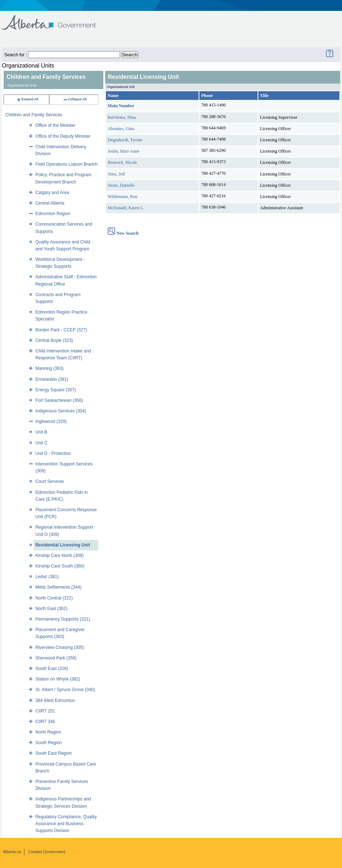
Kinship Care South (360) (60, 566)
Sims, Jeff (116, 174)
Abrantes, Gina (121, 129)
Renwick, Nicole (122, 162)
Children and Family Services (34, 115)
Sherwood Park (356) (56, 658)
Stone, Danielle (121, 185)
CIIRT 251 (45, 711)
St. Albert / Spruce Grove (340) (65, 690)
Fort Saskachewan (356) (59, 400)
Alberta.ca (12, 852)
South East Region (53, 753)
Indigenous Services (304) (61, 411)
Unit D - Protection (53, 453)
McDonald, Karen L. (126, 208)
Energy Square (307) (55, 390)
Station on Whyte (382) (58, 679)
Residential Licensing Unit (63, 545)
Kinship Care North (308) (59, 556)
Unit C (41, 443)
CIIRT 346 (45, 722)
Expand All (27, 99)
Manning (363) (49, 368)
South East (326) (52, 669)
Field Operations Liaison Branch (66, 164)
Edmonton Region (53, 214)
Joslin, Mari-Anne (124, 151)
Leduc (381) (47, 577)
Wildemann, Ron (123, 197)
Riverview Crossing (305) (60, 647)
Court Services (50, 481)
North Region (48, 732)
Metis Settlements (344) (58, 587)
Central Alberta (50, 203)
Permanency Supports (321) (63, 619)
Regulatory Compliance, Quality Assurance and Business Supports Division (66, 824)
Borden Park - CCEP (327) (61, 330)
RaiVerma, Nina (122, 117)
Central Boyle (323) (54, 340)
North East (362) (51, 609)
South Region (49, 743)
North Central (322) (54, 598)
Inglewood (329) (51, 421)
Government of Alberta (55, 19)
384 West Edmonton (55, 701)
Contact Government (47, 852)
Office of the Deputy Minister (63, 136)
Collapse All (75, 99)
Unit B (41, 432)
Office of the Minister (55, 125)
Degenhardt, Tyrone (125, 140)
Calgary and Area (52, 193)
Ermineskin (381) (52, 379)
